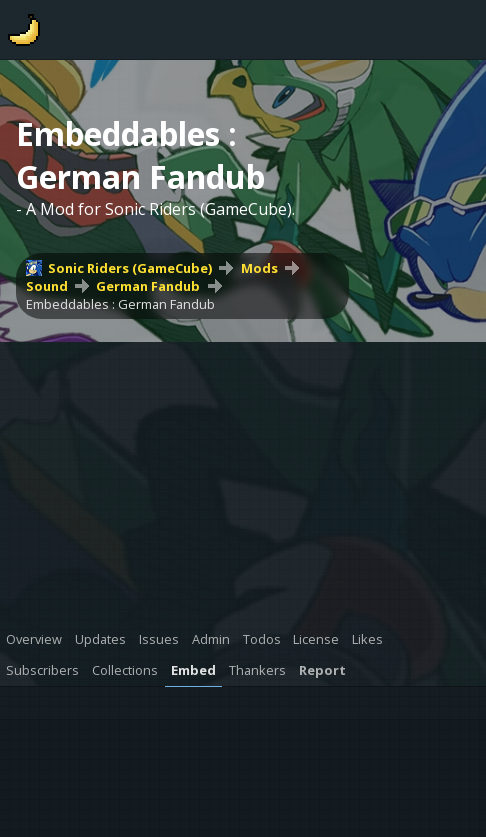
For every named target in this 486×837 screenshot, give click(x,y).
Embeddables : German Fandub (120, 304)
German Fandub (148, 286)
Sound (47, 286)
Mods (259, 268)
